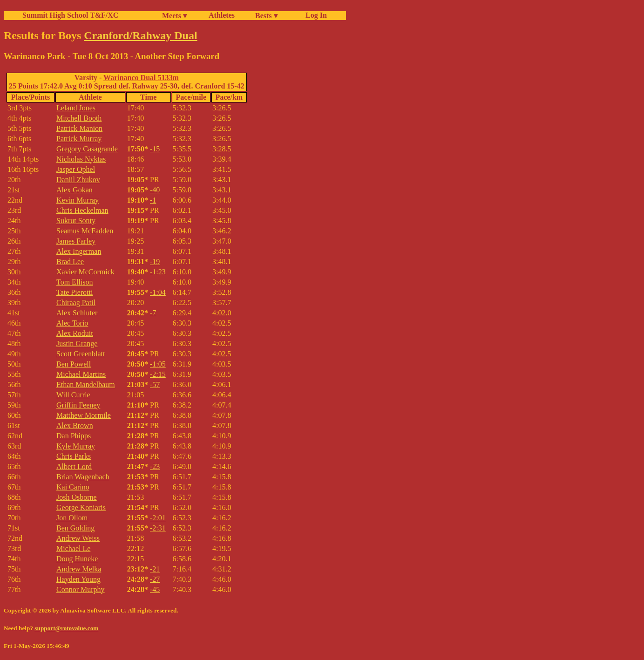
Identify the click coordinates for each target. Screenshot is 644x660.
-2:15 (158, 374)
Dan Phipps (74, 436)
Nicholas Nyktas (81, 159)
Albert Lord (74, 466)
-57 (155, 384)
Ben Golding (75, 528)
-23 (155, 466)
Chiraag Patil (76, 303)
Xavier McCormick (85, 272)
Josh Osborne (77, 497)
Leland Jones (76, 108)
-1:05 (158, 364)
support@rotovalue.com (66, 628)
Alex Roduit (75, 333)
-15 (155, 149)
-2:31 (158, 528)
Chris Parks (74, 456)
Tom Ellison (75, 282)
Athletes (222, 15)
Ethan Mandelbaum (86, 384)
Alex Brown (75, 425)
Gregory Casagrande (87, 149)
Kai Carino (73, 487)
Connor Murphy (81, 589)
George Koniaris (81, 507)
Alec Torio (72, 323)
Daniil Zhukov (78, 180)
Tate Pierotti (75, 292)
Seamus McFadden (85, 231)
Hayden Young (78, 579)
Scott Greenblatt (81, 354)
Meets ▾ (174, 16)
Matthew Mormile (84, 415)
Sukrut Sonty (76, 221)
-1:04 (158, 292)
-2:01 (158, 518)
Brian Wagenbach (83, 477)
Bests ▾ (266, 16)
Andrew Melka (79, 569)
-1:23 (158, 272)
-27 (155, 579)
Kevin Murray (78, 200)
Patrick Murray (79, 139)
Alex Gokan (75, 190)
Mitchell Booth (79, 118)
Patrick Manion (79, 128)
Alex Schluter (77, 313)
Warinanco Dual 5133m (141, 78)
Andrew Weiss (78, 538)
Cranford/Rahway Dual (140, 35)
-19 (155, 262)
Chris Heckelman (82, 210)
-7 (153, 313)
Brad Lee (70, 262)
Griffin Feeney (78, 405)
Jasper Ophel (76, 169)
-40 (155, 190)
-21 (155, 569)
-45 (155, 589)
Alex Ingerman (79, 251)
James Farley (76, 241)
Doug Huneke (77, 559)
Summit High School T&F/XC (70, 15)
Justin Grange (77, 344)
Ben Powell (74, 364)
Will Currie (73, 395)
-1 (153, 200)
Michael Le (73, 548)
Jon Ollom (72, 518)
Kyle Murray (76, 446)
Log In (314, 15)
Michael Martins (81, 374)
